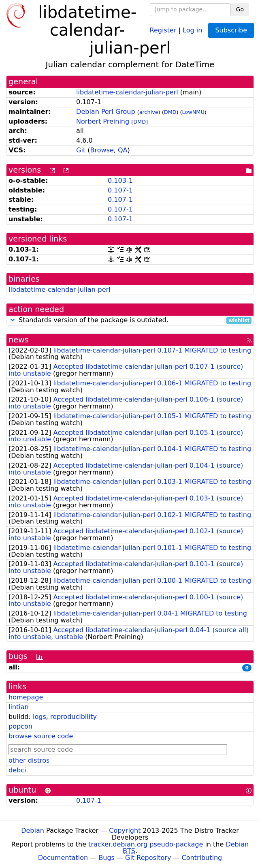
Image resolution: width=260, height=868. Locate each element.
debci (17, 770)
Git (81, 150)
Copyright (125, 831)
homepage (26, 697)
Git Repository (148, 858)
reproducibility (74, 717)
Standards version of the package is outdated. (130, 320)
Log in (192, 30)
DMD (170, 112)
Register (163, 30)
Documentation (63, 858)
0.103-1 (120, 181)
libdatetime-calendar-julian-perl (127, 92)
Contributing (202, 858)
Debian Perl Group (106, 112)
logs (39, 717)
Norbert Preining (103, 121)
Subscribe (231, 30)
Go (240, 9)
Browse (102, 150)
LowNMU (193, 112)
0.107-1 (120, 190)
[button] (13, 320)
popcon (20, 726)
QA (123, 150)
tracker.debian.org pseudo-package (146, 844)
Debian (33, 831)
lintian (19, 707)
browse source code (41, 736)
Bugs (107, 858)
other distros (29, 760)
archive (149, 112)
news (19, 340)
